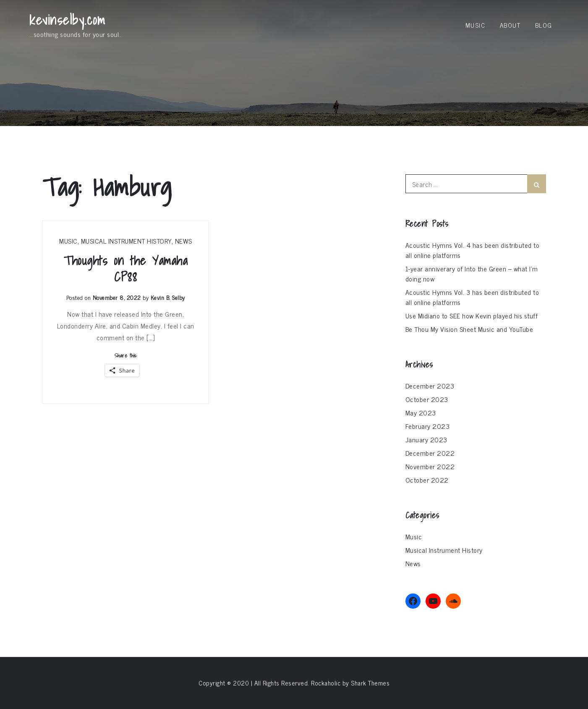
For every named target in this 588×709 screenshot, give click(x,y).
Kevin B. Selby (168, 297)
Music (476, 25)
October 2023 (427, 399)
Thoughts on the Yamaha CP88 (125, 269)
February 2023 (428, 426)
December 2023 (430, 386)
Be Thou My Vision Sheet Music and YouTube (469, 329)
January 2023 (426, 439)
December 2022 (430, 453)
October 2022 (427, 480)
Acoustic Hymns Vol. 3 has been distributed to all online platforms (472, 297)
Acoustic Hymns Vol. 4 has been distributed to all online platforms (473, 250)
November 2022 (430, 466)
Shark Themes (370, 683)
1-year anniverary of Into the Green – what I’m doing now (472, 273)
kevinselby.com (67, 20)
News (184, 241)
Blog (544, 25)
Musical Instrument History (126, 241)
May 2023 (421, 412)
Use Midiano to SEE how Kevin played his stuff (472, 315)
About (510, 25)
